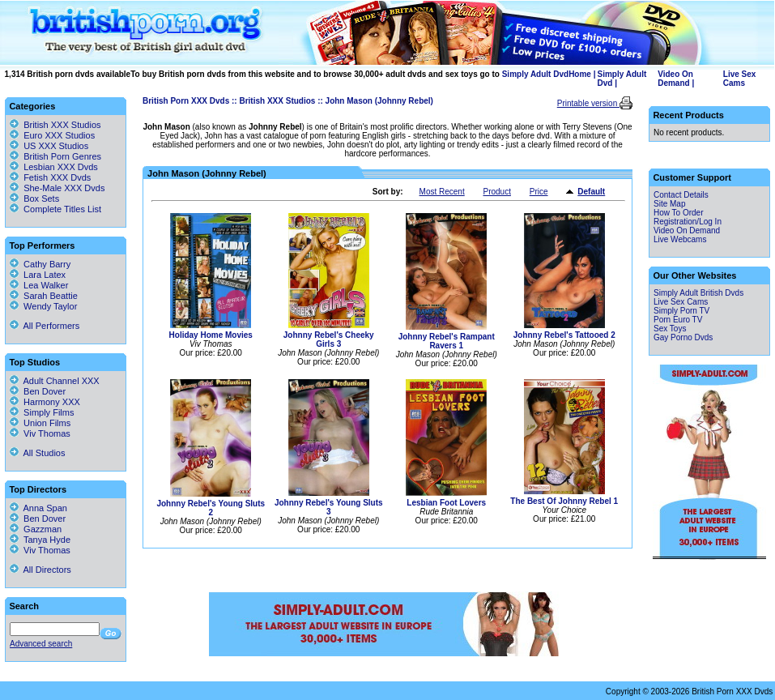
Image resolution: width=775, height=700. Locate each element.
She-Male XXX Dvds (64, 188)
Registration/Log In (688, 222)
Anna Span (38, 508)
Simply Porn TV (681, 311)
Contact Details (681, 195)
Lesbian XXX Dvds (61, 167)
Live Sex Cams (740, 79)
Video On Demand (675, 79)
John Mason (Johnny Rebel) (379, 101)
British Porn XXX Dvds (186, 101)
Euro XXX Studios (59, 135)
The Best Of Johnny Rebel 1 (564, 501)
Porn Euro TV (678, 320)
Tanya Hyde (40, 540)
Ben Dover (38, 391)
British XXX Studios (277, 101)
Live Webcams (680, 239)
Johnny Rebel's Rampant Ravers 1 (447, 341)
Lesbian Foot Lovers (446, 503)
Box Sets (41, 198)
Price (539, 192)
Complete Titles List (55, 209)
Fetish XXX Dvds (57, 177)
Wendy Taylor (43, 306)
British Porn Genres (62, 156)
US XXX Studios (56, 146)
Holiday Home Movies (211, 335)
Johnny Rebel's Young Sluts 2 (211, 508)
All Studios (37, 453)
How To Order (679, 213)
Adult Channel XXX (55, 381)
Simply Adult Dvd (535, 74)
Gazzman (36, 529)
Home (580, 74)
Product (496, 192)
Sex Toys (670, 329)
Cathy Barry (40, 264)
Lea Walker (39, 285)
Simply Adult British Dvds (698, 293)
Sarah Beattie (44, 296)
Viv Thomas (40, 433)
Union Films (40, 423)
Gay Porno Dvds (683, 337)
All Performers (45, 326)
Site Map (669, 204)
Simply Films (42, 412)
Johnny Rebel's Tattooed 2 (564, 335)
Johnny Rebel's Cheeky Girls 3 (329, 339)
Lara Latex (38, 275)
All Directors (40, 570)
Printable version (588, 103)
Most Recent (442, 192)
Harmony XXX (45, 402)
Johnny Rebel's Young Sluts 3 (329, 507)
